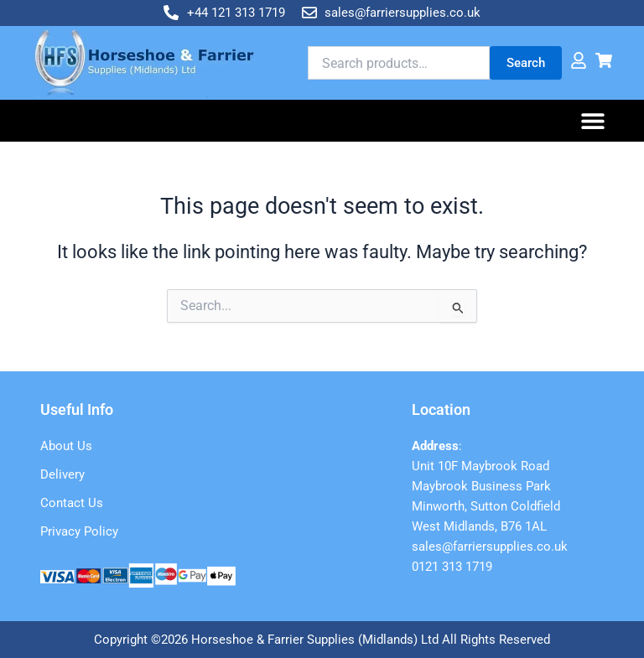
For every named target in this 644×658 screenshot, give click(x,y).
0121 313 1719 (452, 567)
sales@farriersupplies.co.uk (490, 547)
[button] (593, 121)
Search (526, 63)
